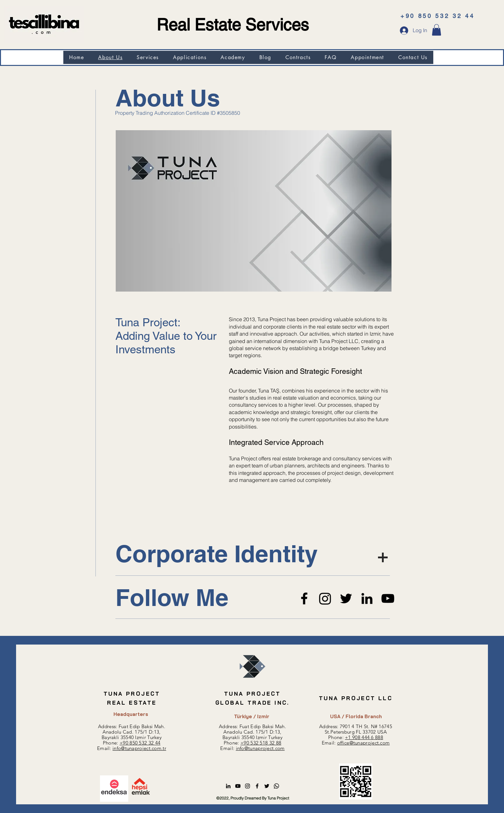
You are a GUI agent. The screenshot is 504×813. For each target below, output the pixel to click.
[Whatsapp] (276, 786)
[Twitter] (346, 598)
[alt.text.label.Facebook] (257, 786)
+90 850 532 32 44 (140, 743)
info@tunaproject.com (260, 748)
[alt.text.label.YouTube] (238, 786)
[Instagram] (325, 598)
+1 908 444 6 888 (364, 737)
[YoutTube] (388, 598)
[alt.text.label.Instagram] (248, 786)
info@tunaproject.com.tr (139, 748)
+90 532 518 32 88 (261, 743)
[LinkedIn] (367, 598)
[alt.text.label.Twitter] (267, 786)
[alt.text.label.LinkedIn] (228, 786)
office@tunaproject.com (364, 743)
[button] (437, 30)
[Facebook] (304, 598)
